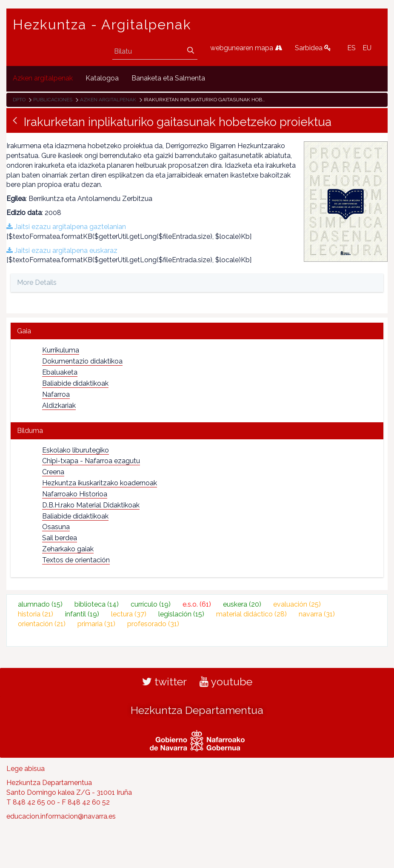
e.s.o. (197, 604)
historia (36, 614)
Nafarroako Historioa (75, 494)
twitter (164, 682)
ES (351, 48)
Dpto (19, 100)
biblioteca (97, 604)
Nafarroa (56, 394)
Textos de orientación (76, 560)
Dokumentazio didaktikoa (82, 361)
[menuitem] (43, 79)
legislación (181, 614)
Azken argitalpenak (108, 100)
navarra (317, 614)
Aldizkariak (59, 405)
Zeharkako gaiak (68, 549)
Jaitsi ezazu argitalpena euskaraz (62, 251)
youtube (226, 682)
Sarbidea (313, 48)
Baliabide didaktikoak (75, 383)
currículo (151, 604)
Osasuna (56, 527)
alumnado (40, 604)
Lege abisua (26, 769)
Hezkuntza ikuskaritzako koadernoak (100, 483)
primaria (96, 624)
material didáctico (251, 614)
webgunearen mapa (246, 48)
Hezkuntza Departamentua (197, 710)
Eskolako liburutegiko (76, 450)
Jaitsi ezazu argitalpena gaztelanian (66, 227)
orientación (42, 624)
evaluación (297, 604)
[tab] (197, 331)
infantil (82, 614)
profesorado (153, 624)
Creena (53, 472)
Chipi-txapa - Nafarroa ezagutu (91, 461)
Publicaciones (53, 100)
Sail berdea (60, 538)
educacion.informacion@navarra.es (61, 816)
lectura (129, 614)
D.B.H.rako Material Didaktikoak (91, 505)
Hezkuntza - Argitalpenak (102, 25)
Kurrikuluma (61, 350)
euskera (242, 604)
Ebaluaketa (60, 372)
